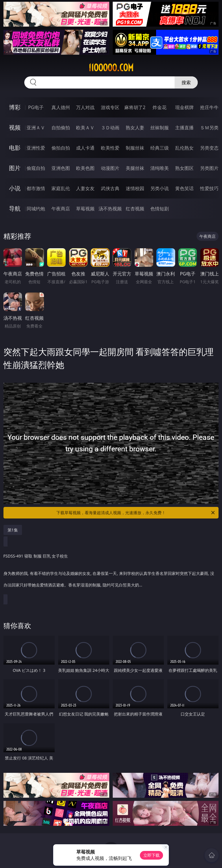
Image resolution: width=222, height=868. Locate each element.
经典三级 (160, 148)
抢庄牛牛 (209, 107)
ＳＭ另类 (209, 128)
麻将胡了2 (135, 107)
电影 (15, 148)
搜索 (186, 82)
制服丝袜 (135, 148)
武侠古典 (110, 188)
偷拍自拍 (61, 148)
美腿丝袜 (135, 168)
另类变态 (209, 148)
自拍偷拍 (61, 128)
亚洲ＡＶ (36, 128)
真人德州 (61, 107)
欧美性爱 (110, 148)
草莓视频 (85, 209)
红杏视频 (135, 209)
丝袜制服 (160, 128)
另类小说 (160, 188)
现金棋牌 (184, 107)
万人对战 (85, 107)
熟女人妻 (135, 128)
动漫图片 (110, 168)
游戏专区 (110, 107)
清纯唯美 (160, 168)
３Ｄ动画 (110, 128)
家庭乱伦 (61, 188)
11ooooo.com (111, 68)
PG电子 (36, 107)
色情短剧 (160, 209)
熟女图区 (184, 168)
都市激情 (36, 188)
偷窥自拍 (36, 168)
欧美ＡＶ (85, 128)
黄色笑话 (184, 188)
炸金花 (160, 107)
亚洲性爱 (36, 148)
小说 (15, 188)
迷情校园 (135, 188)
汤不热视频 (110, 209)
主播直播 (184, 128)
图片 (15, 168)
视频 (15, 127)
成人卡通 (85, 148)
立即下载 (151, 855)
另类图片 (209, 168)
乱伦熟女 (184, 148)
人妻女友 (85, 188)
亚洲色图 (61, 168)
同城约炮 (36, 209)
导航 (15, 208)
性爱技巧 (209, 188)
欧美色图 (85, 168)
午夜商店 (61, 209)
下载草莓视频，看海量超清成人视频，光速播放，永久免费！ (136, 513)
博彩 (15, 107)
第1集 (13, 530)
